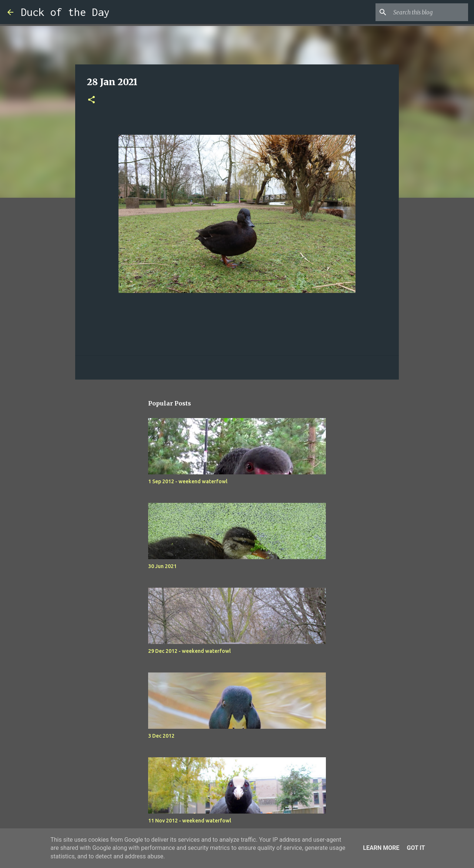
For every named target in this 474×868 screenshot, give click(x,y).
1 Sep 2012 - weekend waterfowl (188, 481)
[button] (91, 100)
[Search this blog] (429, 12)
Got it (416, 848)
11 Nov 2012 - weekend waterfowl (190, 821)
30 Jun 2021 (162, 566)
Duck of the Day (65, 12)
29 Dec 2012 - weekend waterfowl (189, 651)
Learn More (381, 848)
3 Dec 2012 (161, 736)
